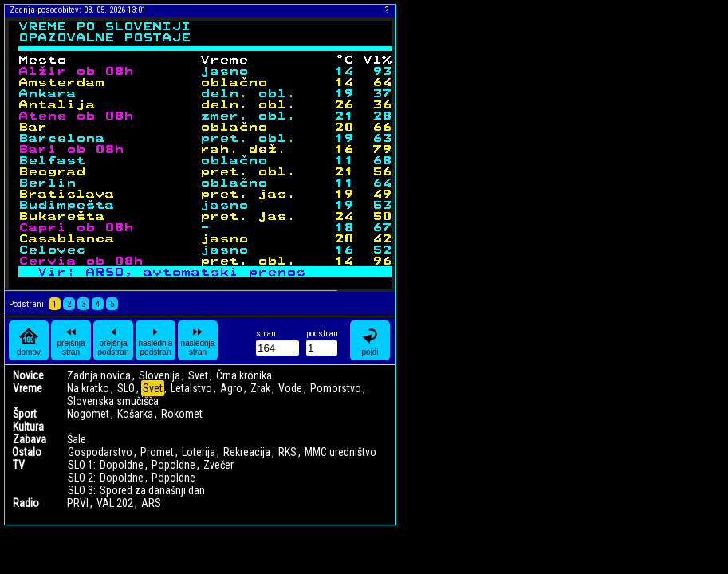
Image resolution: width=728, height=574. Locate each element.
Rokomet (182, 414)
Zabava (30, 439)
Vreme (28, 388)
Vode (290, 388)
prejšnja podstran (114, 340)
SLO (126, 388)
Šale (77, 439)
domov (29, 341)
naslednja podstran (156, 340)
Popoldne (173, 465)
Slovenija (159, 375)
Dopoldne (122, 465)
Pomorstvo (336, 388)
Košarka (135, 414)
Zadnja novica (99, 375)
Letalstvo (191, 388)
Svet (198, 375)
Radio (26, 503)
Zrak (260, 388)
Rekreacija (247, 452)
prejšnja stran (71, 340)
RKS (287, 452)
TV (19, 465)
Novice (28, 375)
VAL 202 (115, 503)
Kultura (28, 427)
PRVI (78, 503)
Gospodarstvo (100, 452)
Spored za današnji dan (152, 490)
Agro (231, 388)
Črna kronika (244, 375)
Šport (25, 414)
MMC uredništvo (340, 452)
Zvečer (218, 465)
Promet (157, 452)
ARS (151, 503)
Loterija (199, 452)
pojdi (370, 341)
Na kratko (88, 388)
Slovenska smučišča (113, 401)
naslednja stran (198, 340)
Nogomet (88, 414)
